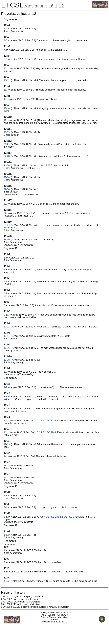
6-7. (6, 293)
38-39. (7, 240)
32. (5, 213)
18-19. (7, 132)
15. (5, 466)
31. (5, 204)
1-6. (6, 535)
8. (5, 305)
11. (5, 432)
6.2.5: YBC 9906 (47, 432)
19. (5, 372)
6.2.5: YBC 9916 (47, 420)
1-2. (6, 387)
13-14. (7, 336)
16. (5, 478)
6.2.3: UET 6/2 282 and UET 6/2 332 (58, 517)
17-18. (7, 360)
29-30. (7, 189)
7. (5, 50)
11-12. (7, 80)
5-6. (6, 40)
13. (5, 90)
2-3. (6, 270)
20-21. (7, 144)
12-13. (7, 444)
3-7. (6, 397)
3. (5, 572)
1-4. (6, 29)
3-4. (6, 507)
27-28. (7, 177)
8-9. (6, 59)
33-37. (7, 225)
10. (5, 68)
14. (5, 99)
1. (5, 258)
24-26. (7, 165)
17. (5, 120)
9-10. (6, 315)
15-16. (7, 108)
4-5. (6, 282)
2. (5, 562)
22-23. (7, 156)
